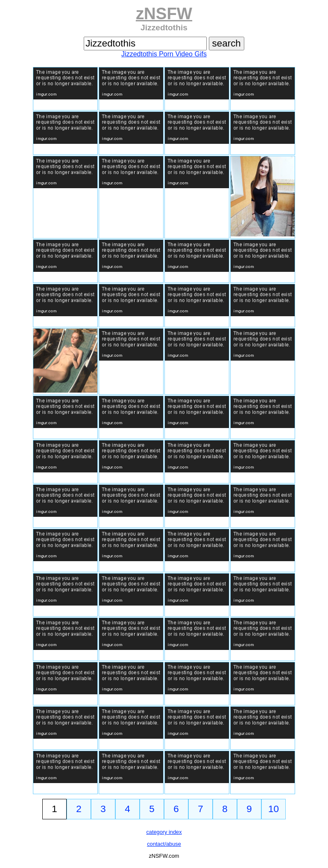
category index (164, 832)
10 (274, 809)
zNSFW (164, 13)
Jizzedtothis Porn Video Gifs (164, 54)
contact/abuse (164, 844)
